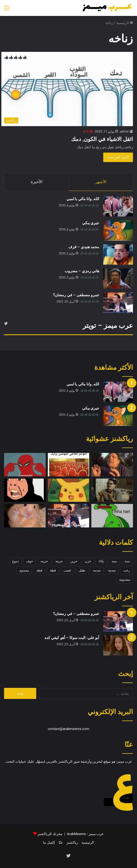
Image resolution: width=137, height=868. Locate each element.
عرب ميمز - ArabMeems (86, 834)
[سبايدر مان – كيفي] (25, 465)
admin (124, 132)
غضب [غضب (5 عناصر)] (67, 570)
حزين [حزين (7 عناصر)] (74, 561)
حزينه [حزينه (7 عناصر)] (44, 561)
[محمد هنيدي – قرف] (118, 255)
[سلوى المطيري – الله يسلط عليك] (25, 490)
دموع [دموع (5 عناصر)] (15, 561)
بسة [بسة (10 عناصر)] (127, 561)
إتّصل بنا (49, 842)
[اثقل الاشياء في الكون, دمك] (67, 89)
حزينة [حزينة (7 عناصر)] (59, 561)
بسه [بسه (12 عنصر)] (114, 561)
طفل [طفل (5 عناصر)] (82, 570)
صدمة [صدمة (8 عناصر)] (112, 570)
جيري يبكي (91, 223)
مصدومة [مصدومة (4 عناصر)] (125, 580)
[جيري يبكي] (118, 231)
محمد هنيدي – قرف (84, 247)
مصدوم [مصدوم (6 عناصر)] (24, 570)
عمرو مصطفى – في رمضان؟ (76, 295)
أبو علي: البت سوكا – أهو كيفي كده (72, 638)
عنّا (61, 842)
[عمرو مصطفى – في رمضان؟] (118, 303)
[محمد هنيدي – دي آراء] (112, 490)
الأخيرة (37, 182)
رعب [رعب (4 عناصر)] (127, 570)
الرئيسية (125, 23)
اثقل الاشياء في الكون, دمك (102, 139)
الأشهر (101, 182)
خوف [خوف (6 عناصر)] (30, 561)
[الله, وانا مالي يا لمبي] (118, 206)
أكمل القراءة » (118, 157)
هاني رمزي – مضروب (82, 271)
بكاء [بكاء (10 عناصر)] (101, 561)
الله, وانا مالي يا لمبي (83, 199)
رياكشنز (72, 842)
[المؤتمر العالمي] (69, 465)
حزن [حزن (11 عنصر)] (88, 561)
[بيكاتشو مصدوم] (69, 490)
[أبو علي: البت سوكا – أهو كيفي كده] (118, 645)
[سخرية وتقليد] (112, 465)
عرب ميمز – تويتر (108, 326)
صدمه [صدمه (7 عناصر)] (97, 570)
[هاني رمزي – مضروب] (118, 279)
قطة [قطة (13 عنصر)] (53, 570)
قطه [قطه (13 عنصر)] (39, 570)
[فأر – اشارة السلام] (25, 516)
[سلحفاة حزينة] (112, 516)
